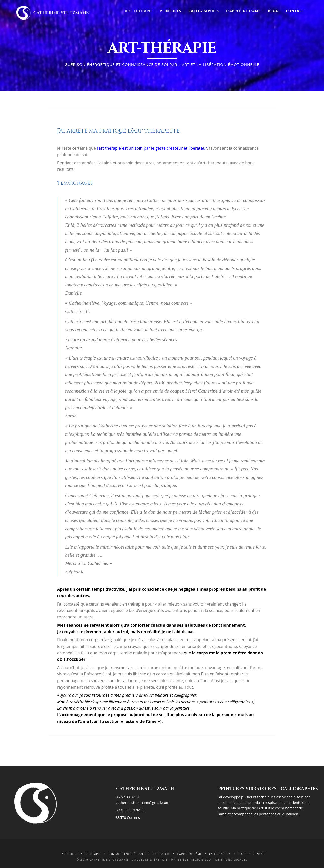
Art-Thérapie (139, 11)
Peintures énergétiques (127, 854)
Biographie (161, 854)
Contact (295, 11)
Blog (273, 11)
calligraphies (220, 854)
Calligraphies (204, 11)
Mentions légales (231, 860)
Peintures (170, 11)
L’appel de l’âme (243, 11)
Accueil (68, 854)
